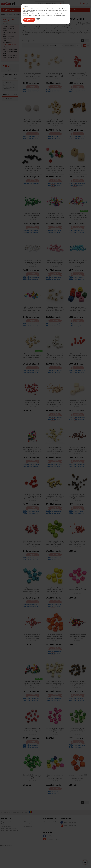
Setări (38, 20)
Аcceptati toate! (29, 20)
